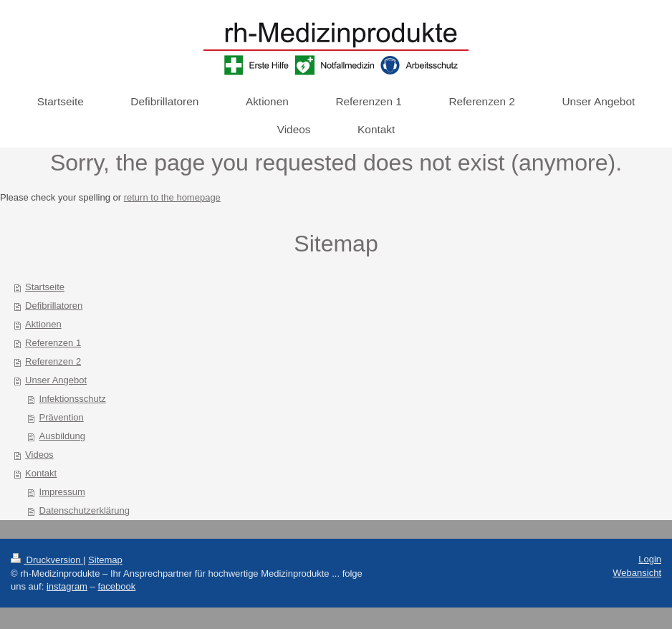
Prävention (62, 417)
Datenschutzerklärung (85, 510)
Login (650, 559)
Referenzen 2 (53, 361)
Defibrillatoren (54, 306)
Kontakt (41, 473)
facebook (116, 586)
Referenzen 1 (53, 343)
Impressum (62, 492)
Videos (39, 455)
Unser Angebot (56, 380)
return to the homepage (172, 197)
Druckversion (47, 560)
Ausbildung (62, 436)
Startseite (45, 287)
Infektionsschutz (73, 399)
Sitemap (105, 560)
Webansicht (637, 573)
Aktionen (43, 324)
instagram (67, 586)
